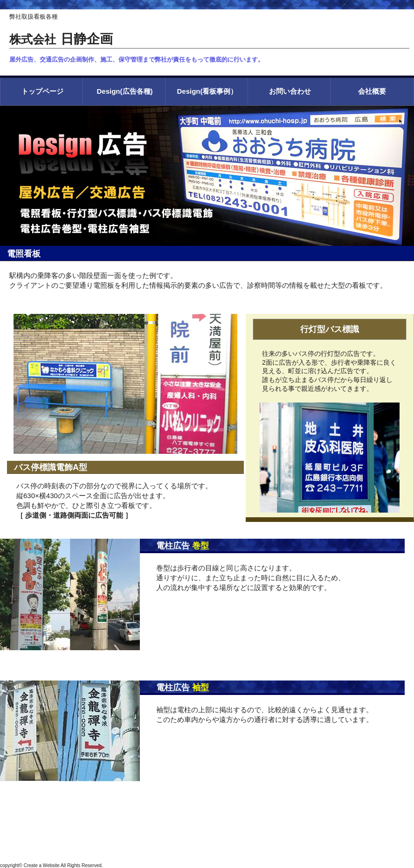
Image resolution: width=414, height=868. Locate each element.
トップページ (42, 91)
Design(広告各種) (125, 91)
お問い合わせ (290, 91)
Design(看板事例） (207, 91)
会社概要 (372, 91)
